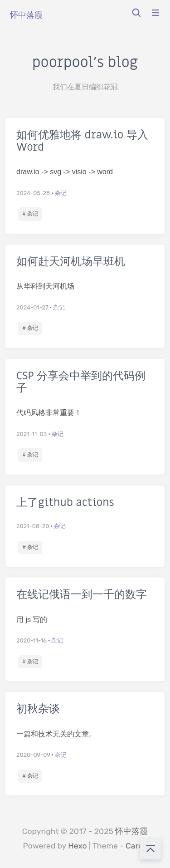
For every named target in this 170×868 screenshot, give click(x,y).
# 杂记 (30, 214)
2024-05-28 (33, 193)
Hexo (78, 846)
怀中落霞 (131, 831)
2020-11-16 (32, 640)
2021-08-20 (33, 526)
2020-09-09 (33, 755)
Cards (136, 846)
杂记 (61, 193)
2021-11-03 (32, 434)
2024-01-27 (32, 307)
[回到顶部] (151, 848)
